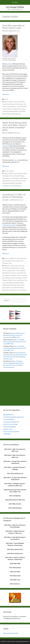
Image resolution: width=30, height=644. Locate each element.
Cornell (17, 258)
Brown (6, 99)
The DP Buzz (7, 434)
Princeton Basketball (9, 427)
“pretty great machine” (9, 225)
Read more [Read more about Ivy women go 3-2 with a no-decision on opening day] (6, 253)
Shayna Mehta (7, 114)
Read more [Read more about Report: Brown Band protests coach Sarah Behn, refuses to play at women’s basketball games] (6, 166)
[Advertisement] (15, 388)
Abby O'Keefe (8, 102)
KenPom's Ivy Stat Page (10, 424)
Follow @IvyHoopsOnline (11, 633)
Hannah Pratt (22, 273)
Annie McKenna (7, 268)
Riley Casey (10, 288)
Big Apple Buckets (9, 415)
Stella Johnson (14, 290)
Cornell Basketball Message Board (13, 417)
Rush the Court (8, 429)
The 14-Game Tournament (11, 432)
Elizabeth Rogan (19, 176)
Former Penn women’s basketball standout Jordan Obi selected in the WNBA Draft (14, 335)
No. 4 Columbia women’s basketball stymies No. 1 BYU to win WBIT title (15, 342)
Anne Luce (21, 266)
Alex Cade (14, 266)
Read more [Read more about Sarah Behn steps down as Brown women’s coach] (6, 94)
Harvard (10, 261)
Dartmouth (23, 258)
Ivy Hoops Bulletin (9, 419)
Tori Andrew (23, 290)
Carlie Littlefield (20, 271)
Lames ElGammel (17, 181)
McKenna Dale (7, 285)
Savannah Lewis (7, 186)
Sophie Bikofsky (16, 114)
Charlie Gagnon (22, 173)
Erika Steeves (19, 104)
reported (17, 160)
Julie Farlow (23, 178)
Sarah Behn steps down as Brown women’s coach (13, 27)
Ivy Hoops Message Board (11, 422)
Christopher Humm (8, 176)
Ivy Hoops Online (15, 7)
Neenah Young (16, 285)
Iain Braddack (15, 178)
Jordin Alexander (22, 106)
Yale (10, 263)
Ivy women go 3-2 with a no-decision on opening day (14, 196)
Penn (22, 261)
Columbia (12, 258)
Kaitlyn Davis (12, 280)
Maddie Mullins (14, 111)
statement (6, 146)
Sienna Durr (6, 290)
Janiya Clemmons (22, 275)
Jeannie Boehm (7, 278)
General (11, 171)
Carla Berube (11, 271)
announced (10, 64)
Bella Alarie (16, 268)
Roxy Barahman (19, 288)
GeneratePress (25, 641)
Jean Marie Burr (11, 106)
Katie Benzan (20, 280)
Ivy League (17, 261)
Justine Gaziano (7, 109)
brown (15, 102)
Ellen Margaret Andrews (10, 273)
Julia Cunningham (17, 278)
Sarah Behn (22, 111)
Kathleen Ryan (17, 109)
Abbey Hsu (7, 266)
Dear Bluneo (11, 104)
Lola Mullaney (10, 283)
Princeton (5, 263)
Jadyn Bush (13, 275)
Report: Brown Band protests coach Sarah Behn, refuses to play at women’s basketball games (15, 126)
